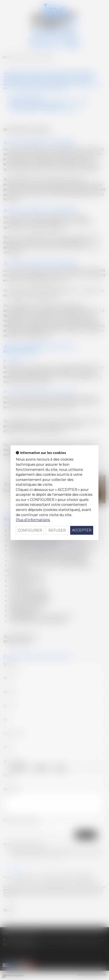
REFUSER (57, 530)
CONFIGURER (30, 530)
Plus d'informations (33, 520)
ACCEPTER (82, 530)
